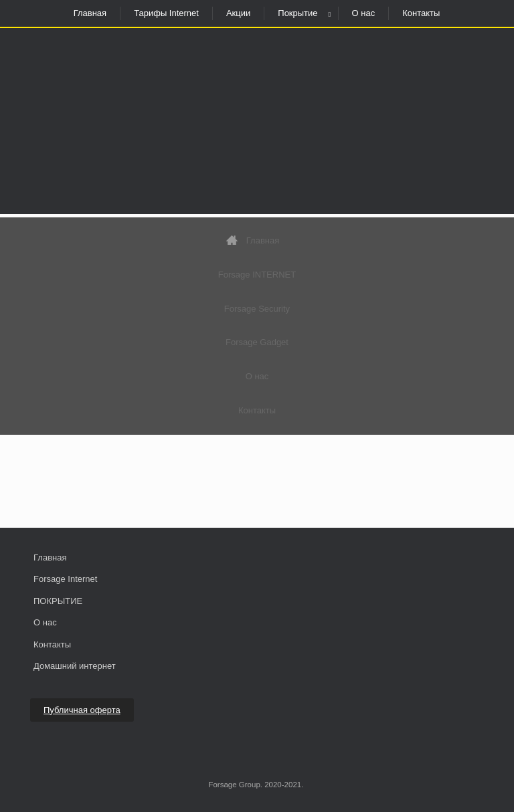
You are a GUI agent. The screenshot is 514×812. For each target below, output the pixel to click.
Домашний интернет (75, 666)
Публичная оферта (82, 710)
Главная (90, 13)
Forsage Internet (65, 579)
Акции (238, 13)
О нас (364, 13)
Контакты (421, 13)
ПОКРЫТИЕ (58, 601)
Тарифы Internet (166, 13)
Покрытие (297, 13)
